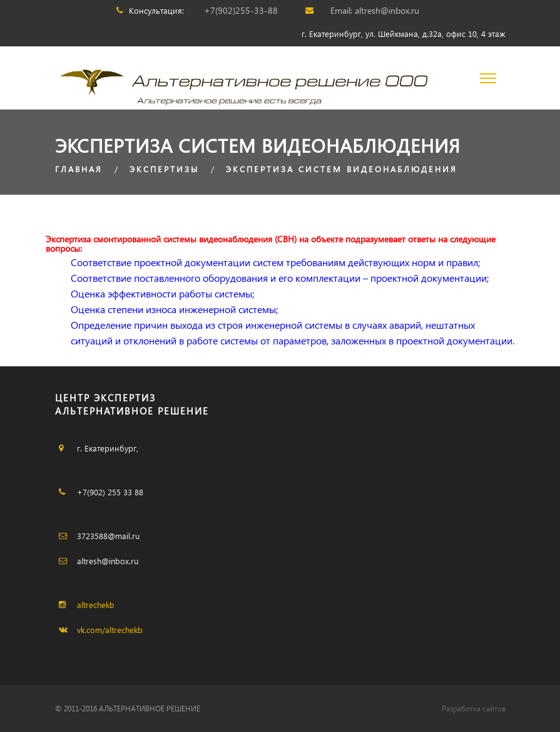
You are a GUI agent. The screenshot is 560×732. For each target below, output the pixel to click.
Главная (79, 169)
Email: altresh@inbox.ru (375, 10)
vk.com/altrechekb (110, 630)
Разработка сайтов (474, 709)
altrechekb (96, 605)
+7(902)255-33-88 (241, 10)
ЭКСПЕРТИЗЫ (164, 169)
